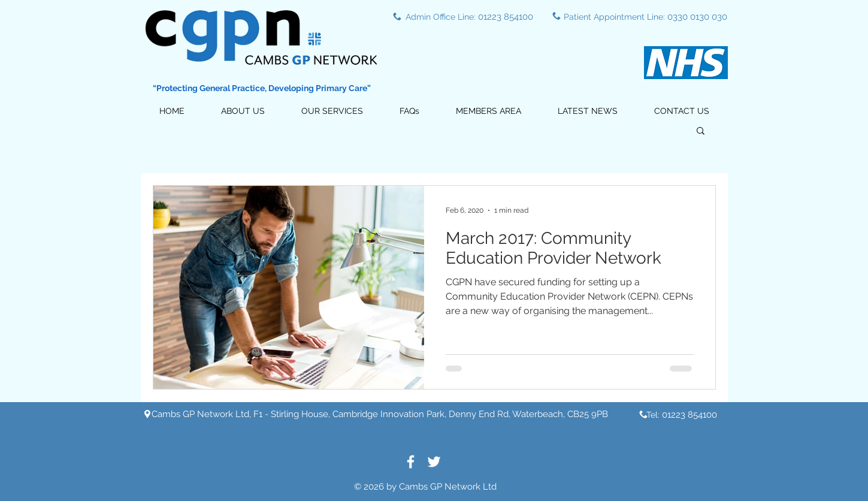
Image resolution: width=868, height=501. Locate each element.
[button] (332, 111)
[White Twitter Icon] (434, 462)
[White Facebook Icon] (411, 462)
